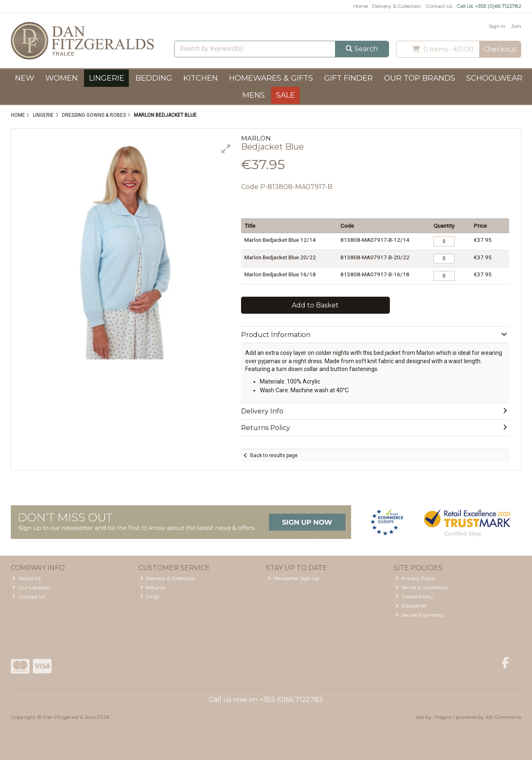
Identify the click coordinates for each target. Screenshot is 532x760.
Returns (153, 587)
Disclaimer (411, 606)
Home (361, 6)
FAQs (150, 596)
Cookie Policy (414, 596)
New (25, 78)
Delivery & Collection (397, 6)
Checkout (500, 49)
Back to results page (274, 455)
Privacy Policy (415, 578)
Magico (443, 717)
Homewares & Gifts (271, 78)
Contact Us (439, 6)
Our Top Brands (420, 78)
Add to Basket (315, 305)
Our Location (31, 587)
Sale (286, 95)
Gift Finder (349, 78)
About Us (26, 578)
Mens (254, 95)
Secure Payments (419, 615)
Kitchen (201, 78)
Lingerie (107, 78)
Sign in (497, 26)
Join (516, 26)
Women (62, 78)
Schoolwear (494, 78)
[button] (226, 149)
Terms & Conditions (421, 587)
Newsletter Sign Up (294, 578)
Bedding (154, 78)
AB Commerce (503, 717)
